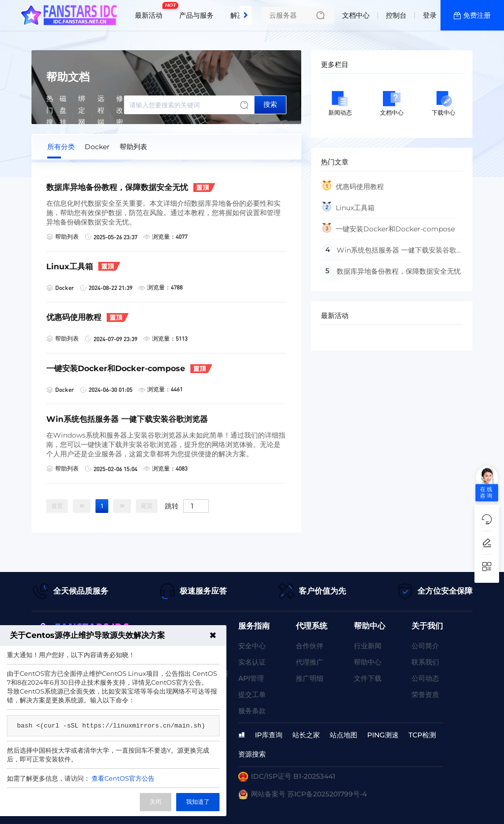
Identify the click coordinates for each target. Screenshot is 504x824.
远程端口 (101, 116)
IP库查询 (269, 735)
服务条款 (252, 711)
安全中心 (252, 646)
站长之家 (306, 735)
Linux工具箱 (355, 208)
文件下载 (368, 678)
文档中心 (356, 15)
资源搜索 (252, 754)
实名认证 (252, 662)
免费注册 (477, 15)
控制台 (396, 15)
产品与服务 (196, 15)
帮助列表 (133, 147)
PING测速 (383, 735)
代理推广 (310, 662)
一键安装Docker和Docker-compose (395, 229)
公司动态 (425, 678)
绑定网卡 (82, 116)
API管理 (251, 678)
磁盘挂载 (63, 116)
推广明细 (310, 678)
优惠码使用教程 (360, 187)
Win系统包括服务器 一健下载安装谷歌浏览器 (389, 253)
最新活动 (151, 11)
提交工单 (252, 695)
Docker (97, 147)
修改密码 (120, 116)
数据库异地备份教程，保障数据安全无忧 (399, 271)
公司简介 (425, 646)
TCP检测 (422, 735)
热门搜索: (50, 116)
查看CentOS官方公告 (123, 778)
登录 (430, 15)
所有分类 (61, 147)
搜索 (270, 104)
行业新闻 (368, 646)
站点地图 (344, 735)
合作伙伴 (310, 646)
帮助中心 (368, 662)
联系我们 (425, 662)
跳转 (172, 506)
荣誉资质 (425, 695)
